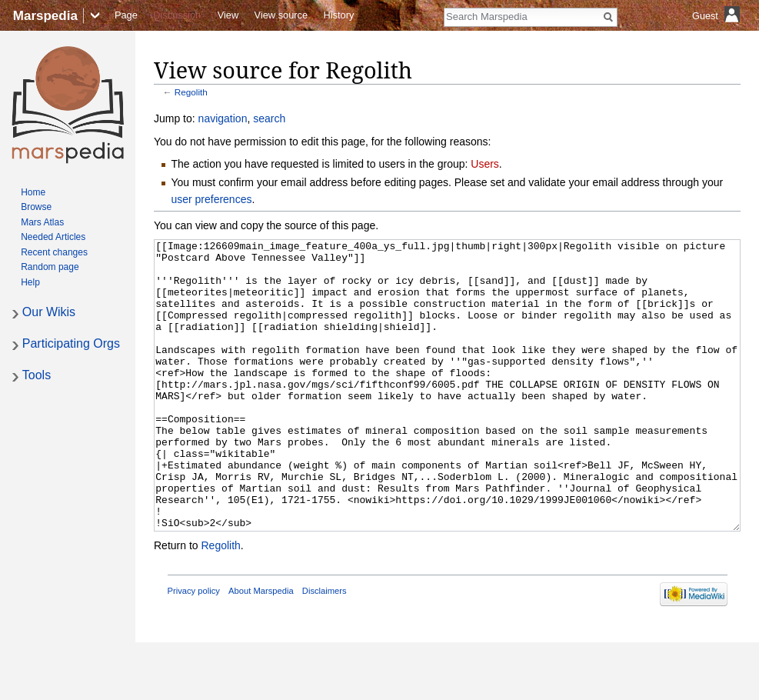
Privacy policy (194, 648)
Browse (36, 207)
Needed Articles (53, 237)
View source (281, 15)
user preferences (211, 199)
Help (30, 282)
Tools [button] (37, 375)
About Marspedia (261, 648)
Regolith (191, 92)
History (339, 15)
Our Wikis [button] (49, 312)
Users (485, 164)
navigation (223, 118)
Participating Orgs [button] (71, 343)
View (228, 15)
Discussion (177, 15)
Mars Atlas (42, 222)
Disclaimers (325, 648)
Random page (50, 267)
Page (126, 15)
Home (33, 192)
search (269, 118)
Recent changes (54, 252)
